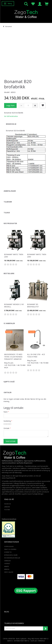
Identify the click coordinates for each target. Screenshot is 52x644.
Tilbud (7, 213)
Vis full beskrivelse (11, 116)
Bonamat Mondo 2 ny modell (14, 305)
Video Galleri (9, 572)
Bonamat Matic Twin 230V (14, 256)
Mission (7, 569)
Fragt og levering (10, 549)
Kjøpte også (9, 382)
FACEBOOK (7, 504)
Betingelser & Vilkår (11, 555)
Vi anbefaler (9, 323)
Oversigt (7, 564)
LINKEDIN (7, 507)
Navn (6, 412)
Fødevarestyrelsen (9, 519)
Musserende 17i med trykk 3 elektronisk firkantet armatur (13, 357)
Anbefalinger (10, 191)
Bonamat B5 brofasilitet (33, 305)
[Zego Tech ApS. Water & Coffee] (26, 14)
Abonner (45, 628)
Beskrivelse (11, 124)
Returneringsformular (12, 558)
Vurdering (7, 421)
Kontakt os (8, 552)
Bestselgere (9, 273)
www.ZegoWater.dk (9, 478)
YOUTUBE (7, 510)
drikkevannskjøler (8, 490)
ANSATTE (7, 566)
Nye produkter (10, 223)
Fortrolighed (9, 546)
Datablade (7, 561)
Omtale (6, 428)
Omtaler (8, 392)
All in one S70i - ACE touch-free (36, 356)
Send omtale (11, 441)
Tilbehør (8, 202)
